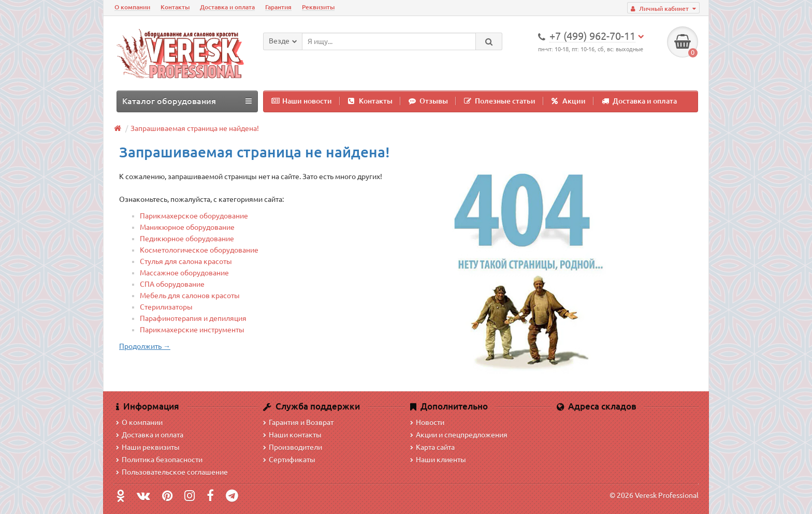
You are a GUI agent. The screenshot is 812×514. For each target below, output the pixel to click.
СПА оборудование (172, 284)
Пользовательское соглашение (172, 472)
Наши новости (302, 101)
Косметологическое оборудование (199, 250)
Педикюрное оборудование (187, 239)
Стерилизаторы (166, 307)
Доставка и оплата (227, 7)
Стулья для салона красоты (186, 261)
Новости (427, 422)
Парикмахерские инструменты (192, 330)
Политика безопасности (159, 460)
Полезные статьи (500, 101)
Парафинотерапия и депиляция (193, 318)
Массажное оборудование (184, 273)
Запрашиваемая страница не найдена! (195, 128)
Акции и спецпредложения (459, 435)
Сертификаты (289, 460)
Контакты (175, 7)
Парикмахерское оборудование (194, 216)
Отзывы (428, 101)
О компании (132, 7)
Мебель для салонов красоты (190, 296)
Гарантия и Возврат (298, 422)
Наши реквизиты (148, 447)
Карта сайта (432, 447)
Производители (293, 447)
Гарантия (278, 7)
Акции (569, 101)
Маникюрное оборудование (187, 227)
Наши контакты (292, 435)
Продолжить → (145, 346)
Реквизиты (318, 7)
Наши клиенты (438, 460)
